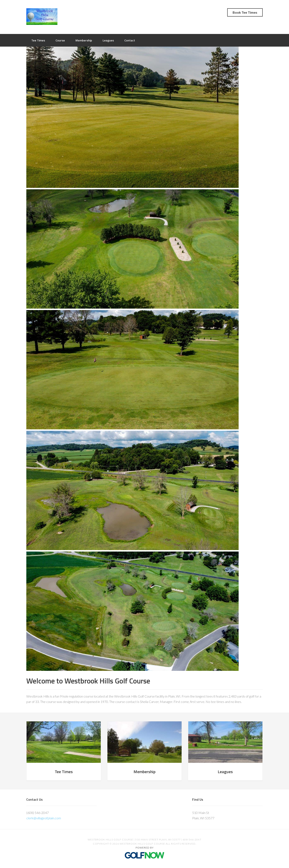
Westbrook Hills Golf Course (42, 17)
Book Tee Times (245, 12)
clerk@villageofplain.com (44, 818)
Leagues (225, 772)
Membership (144, 772)
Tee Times (64, 772)
